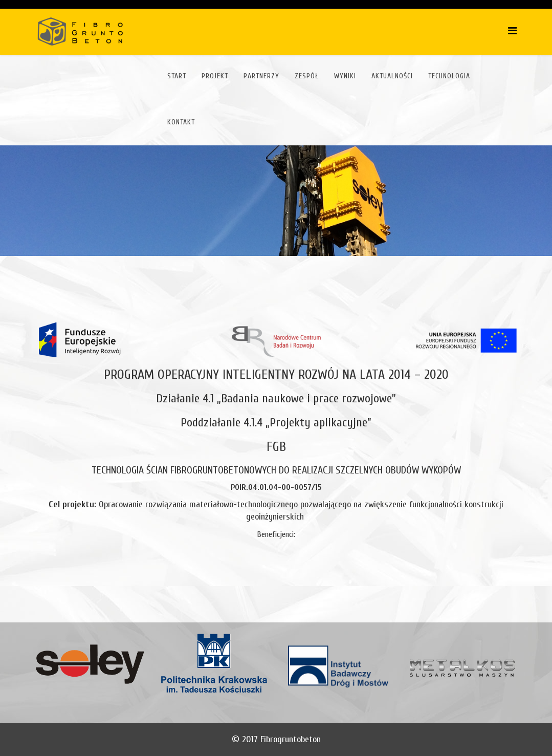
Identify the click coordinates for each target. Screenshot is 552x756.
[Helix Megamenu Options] (512, 31)
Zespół (307, 76)
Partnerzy (261, 76)
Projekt (215, 76)
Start (177, 76)
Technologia (449, 76)
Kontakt (181, 122)
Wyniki (345, 76)
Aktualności (392, 76)
